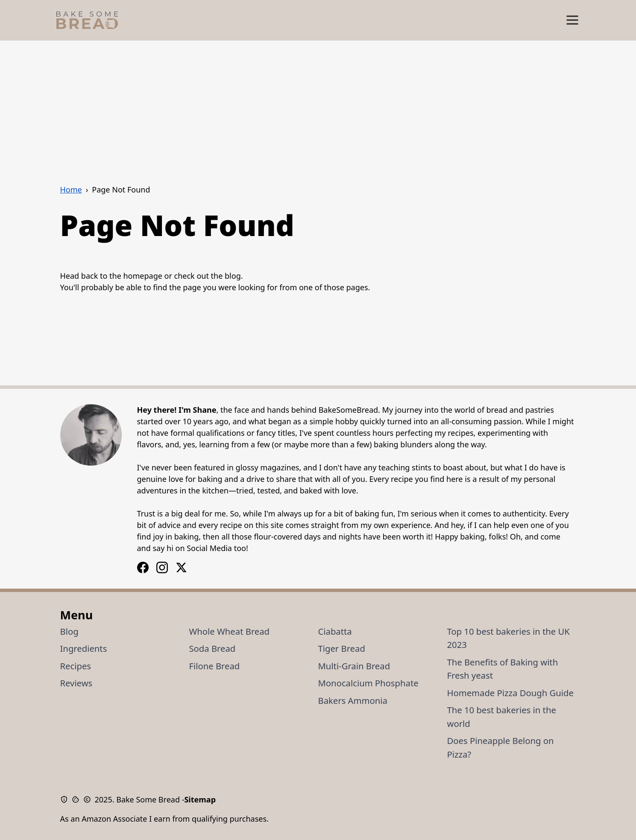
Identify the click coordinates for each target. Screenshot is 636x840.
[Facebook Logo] (162, 567)
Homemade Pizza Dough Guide (510, 693)
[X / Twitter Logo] (181, 567)
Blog (69, 631)
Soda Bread (212, 648)
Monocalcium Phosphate (368, 683)
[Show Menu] (572, 20)
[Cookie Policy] (78, 799)
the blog (226, 276)
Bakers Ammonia (353, 700)
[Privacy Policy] (66, 799)
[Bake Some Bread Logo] (87, 20)
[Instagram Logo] (143, 567)
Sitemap (200, 799)
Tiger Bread (342, 648)
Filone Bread (215, 666)
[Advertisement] (318, 105)
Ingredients (84, 648)
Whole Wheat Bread (230, 631)
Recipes (76, 666)
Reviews (76, 683)
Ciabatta (335, 631)
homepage (142, 276)
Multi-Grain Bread (354, 666)
